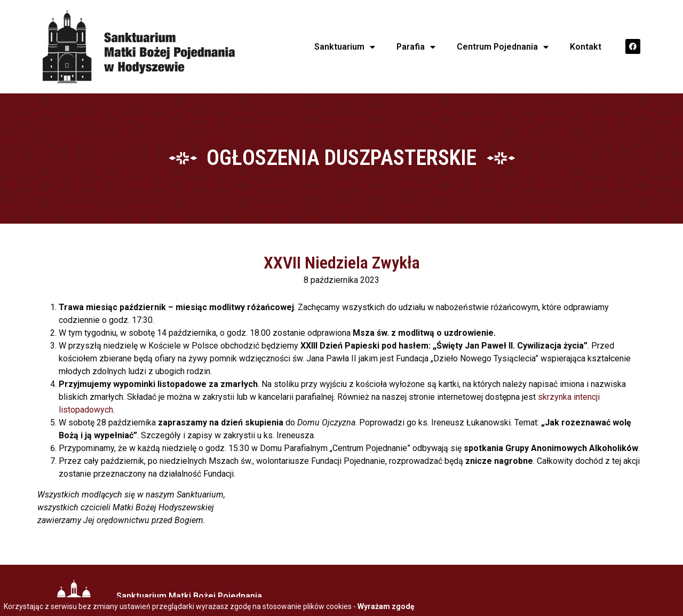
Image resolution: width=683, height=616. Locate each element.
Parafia (416, 47)
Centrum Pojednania (503, 47)
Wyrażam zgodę (386, 606)
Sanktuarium (345, 47)
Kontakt (586, 47)
